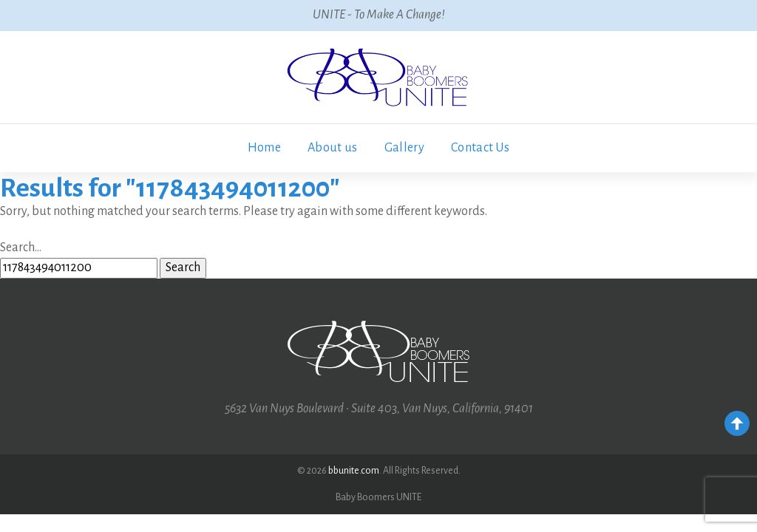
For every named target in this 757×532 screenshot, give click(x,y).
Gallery (404, 148)
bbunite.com (354, 471)
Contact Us (480, 148)
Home (264, 148)
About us (333, 148)
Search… (21, 248)
